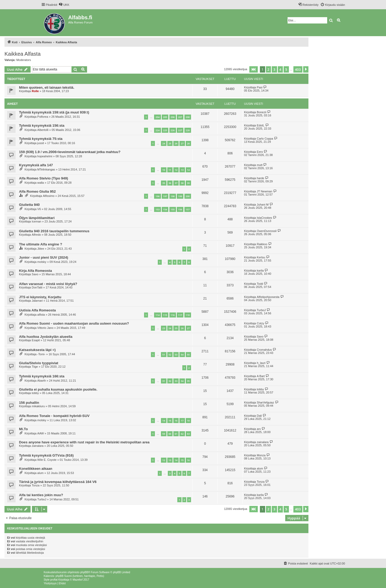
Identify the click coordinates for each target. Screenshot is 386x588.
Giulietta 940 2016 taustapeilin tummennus (54, 231)
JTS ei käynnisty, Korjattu (40, 297)
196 (157, 196)
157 (188, 209)
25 (170, 143)
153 (157, 209)
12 (176, 170)
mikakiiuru (38, 406)
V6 (39, 209)
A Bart (261, 376)
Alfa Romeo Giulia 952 (37, 191)
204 (157, 117)
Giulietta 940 (29, 205)
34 (182, 381)
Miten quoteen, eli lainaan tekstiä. (47, 87)
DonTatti (37, 287)
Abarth (41, 381)
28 (188, 143)
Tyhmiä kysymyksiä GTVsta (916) (46, 455)
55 (188, 355)
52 (170, 355)
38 (182, 183)
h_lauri (261, 363)
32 (170, 381)
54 (182, 355)
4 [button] (280, 69)
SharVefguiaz (265, 402)
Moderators (24, 60)
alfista (41, 315)
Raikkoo (262, 244)
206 (173, 117)
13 (182, 170)
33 (176, 381)
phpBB (84, 572)
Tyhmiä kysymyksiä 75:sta (41, 139)
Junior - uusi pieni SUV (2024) (44, 257)
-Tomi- (41, 354)
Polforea (43, 117)
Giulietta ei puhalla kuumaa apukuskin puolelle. (58, 389)
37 (176, 183)
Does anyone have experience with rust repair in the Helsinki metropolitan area (84, 442)
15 (170, 421)
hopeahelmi (45, 156)
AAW (40, 433)
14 (188, 170)
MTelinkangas (46, 169)
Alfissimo (49, 196)
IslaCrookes (264, 218)
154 (165, 209)
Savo (35, 274)
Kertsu (261, 257)
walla (40, 183)
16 (176, 421)
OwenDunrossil (267, 231)
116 (173, 315)
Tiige (35, 367)
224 (157, 130)
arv (259, 429)
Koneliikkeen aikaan (36, 469)
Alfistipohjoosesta (268, 297)
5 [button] (286, 69)
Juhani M (263, 205)
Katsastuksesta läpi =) (37, 350)
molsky (42, 262)
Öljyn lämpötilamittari (37, 218)
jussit (40, 143)
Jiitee (41, 249)
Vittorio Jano (45, 328)
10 (164, 170)
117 (180, 315)
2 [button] (268, 69)
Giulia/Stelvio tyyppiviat (39, 363)
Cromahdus (264, 350)
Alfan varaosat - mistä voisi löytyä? (48, 284)
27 (182, 143)
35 (164, 183)
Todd (260, 284)
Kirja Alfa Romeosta (35, 271)
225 (165, 130)
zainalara (38, 446)
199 (180, 196)
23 (164, 328)
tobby (35, 393)
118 (188, 315)
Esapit (36, 340)
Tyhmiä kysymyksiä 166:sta (42, 376)
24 (164, 143)
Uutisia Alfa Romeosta (37, 310)
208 (188, 117)
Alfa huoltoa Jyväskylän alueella (46, 337)
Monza (261, 455)
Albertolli (43, 130)
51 (164, 355)
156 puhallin (29, 403)
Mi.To (23, 429)
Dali (259, 416)
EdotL (261, 125)
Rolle (35, 91)
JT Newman (264, 191)
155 (173, 209)
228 (188, 130)
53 (176, 355)
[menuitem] (64, 5)
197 (165, 196)
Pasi (259, 87)
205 (165, 117)
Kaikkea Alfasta (23, 54)
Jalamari (37, 301)
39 (188, 183)
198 (173, 196)
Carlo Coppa (265, 139)
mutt (259, 165)
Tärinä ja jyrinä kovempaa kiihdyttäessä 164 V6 (58, 482)
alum (40, 473)
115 (165, 315)
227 (180, 130)
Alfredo (36, 235)
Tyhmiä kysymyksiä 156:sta (42, 125)
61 (176, 434)
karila (260, 271)
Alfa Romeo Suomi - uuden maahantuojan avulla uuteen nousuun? (74, 323)
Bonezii (261, 112)
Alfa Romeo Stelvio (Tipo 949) (44, 178)
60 (170, 434)
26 (176, 143)
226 (173, 130)
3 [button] (274, 69)
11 (170, 170)
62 (182, 434)
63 (188, 434)
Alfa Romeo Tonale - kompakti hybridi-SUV (54, 416)
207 (180, 117)
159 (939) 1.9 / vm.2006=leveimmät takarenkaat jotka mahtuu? (70, 152)
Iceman (36, 221)
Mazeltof (78, 580)
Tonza (35, 485)
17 (182, 421)
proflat (54, 580)
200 (188, 196)
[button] (254, 69)
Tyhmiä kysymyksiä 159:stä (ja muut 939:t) (54, 112)
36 (170, 183)
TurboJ (261, 310)
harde (260, 178)
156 (180, 209)
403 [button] (298, 69)
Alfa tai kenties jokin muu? (41, 495)
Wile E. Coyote (47, 460)
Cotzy (260, 323)
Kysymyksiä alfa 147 (36, 165)
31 (164, 381)
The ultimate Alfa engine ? (41, 244)
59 (164, 434)
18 (188, 421)
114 (157, 315)
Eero (260, 152)
